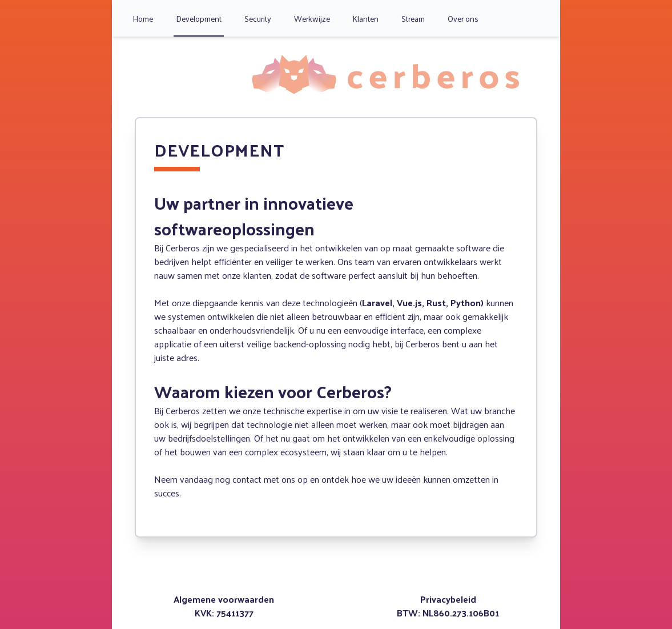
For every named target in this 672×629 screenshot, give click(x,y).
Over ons (463, 19)
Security (258, 19)
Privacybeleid (448, 599)
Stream (413, 19)
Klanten (366, 19)
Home (143, 19)
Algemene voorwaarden (224, 599)
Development (199, 19)
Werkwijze (312, 19)
